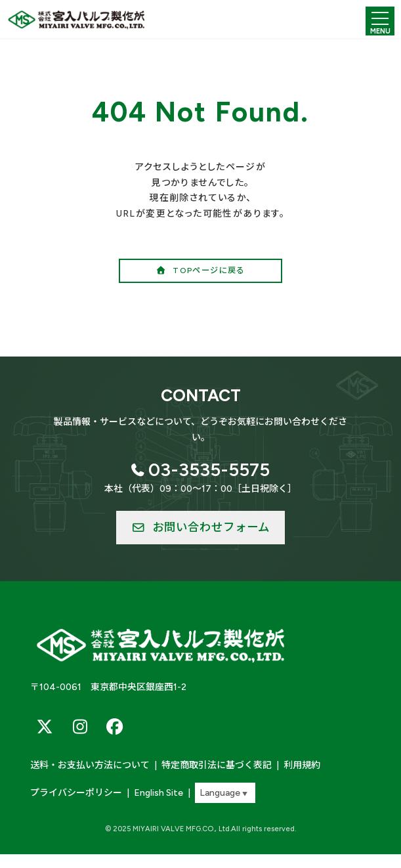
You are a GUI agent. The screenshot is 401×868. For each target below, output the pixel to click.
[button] (200, 271)
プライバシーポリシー (76, 793)
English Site (158, 793)
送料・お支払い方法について (90, 765)
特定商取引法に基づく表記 (217, 765)
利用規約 (302, 765)
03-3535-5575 (209, 469)
